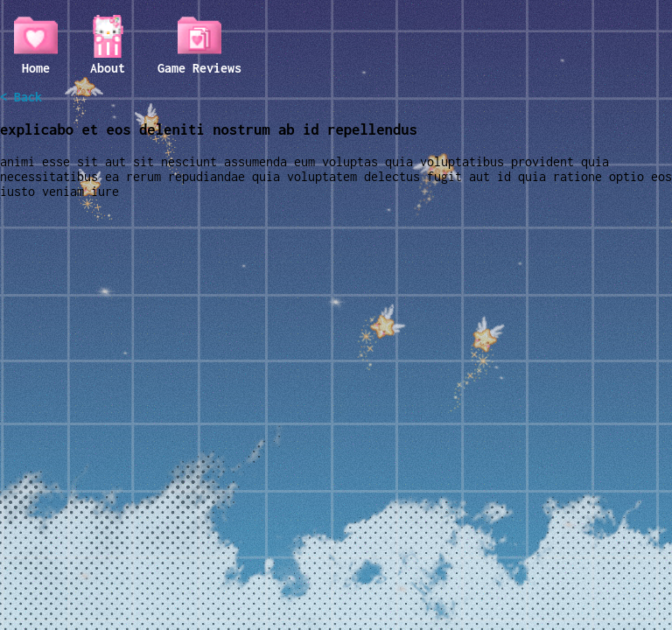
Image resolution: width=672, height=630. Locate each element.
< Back (21, 97)
